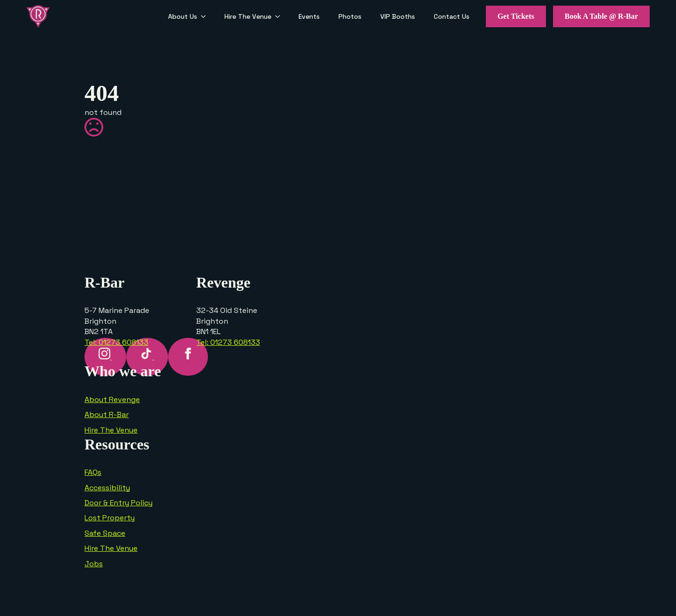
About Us (183, 16)
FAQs (93, 472)
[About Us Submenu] (206, 16)
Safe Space (105, 533)
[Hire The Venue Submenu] (280, 16)
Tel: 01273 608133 (116, 342)
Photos (350, 16)
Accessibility (107, 488)
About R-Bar (107, 414)
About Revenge (112, 399)
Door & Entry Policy (119, 503)
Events (309, 16)
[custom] (147, 357)
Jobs (94, 564)
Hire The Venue (248, 16)
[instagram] (105, 357)
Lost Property (110, 518)
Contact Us (452, 16)
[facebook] (188, 357)
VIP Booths (398, 16)
